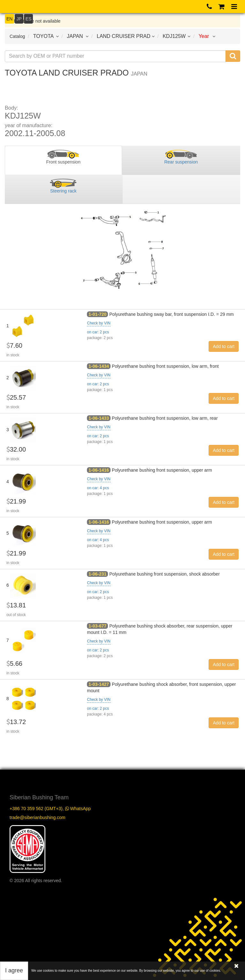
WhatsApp (78, 809)
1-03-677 (97, 626)
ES (29, 19)
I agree (14, 970)
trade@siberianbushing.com (38, 817)
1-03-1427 (99, 684)
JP (19, 19)
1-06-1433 (99, 418)
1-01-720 (97, 314)
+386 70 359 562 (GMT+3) (36, 809)
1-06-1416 (99, 470)
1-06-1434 (99, 366)
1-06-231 (97, 574)
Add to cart (224, 346)
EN (9, 19)
